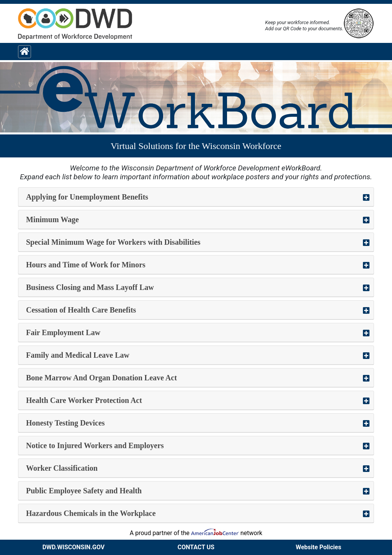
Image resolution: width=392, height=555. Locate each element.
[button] (196, 197)
